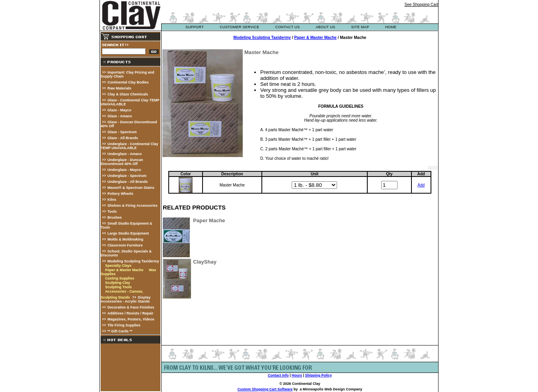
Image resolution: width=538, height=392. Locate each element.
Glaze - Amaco (120, 116)
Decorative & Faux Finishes (131, 307)
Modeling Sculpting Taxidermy (133, 261)
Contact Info (278, 375)
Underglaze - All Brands (128, 182)
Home (391, 27)
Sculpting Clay (118, 283)
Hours (297, 375)
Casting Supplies (120, 278)
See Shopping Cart (421, 5)
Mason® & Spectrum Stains (131, 188)
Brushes (115, 217)
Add (421, 185)
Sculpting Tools (118, 287)
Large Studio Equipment (128, 233)
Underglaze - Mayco (124, 170)
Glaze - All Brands (123, 138)
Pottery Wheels (120, 194)
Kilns (112, 200)
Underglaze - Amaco (125, 154)
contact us (288, 27)
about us (325, 27)
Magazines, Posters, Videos (131, 319)
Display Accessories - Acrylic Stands (126, 299)
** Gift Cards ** (120, 331)
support (195, 27)
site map (360, 27)
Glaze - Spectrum (122, 132)
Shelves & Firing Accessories (133, 206)
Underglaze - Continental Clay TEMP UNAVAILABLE (130, 146)
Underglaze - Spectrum (127, 176)
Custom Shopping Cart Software (265, 389)
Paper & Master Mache (124, 270)
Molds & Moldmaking (125, 239)
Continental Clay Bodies (128, 82)
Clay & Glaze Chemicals (128, 94)
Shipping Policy (319, 375)
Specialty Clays (118, 266)
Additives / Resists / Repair (131, 313)
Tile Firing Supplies (124, 325)
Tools (112, 212)
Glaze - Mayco (119, 110)
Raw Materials (119, 88)
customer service (240, 27)
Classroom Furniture (125, 245)
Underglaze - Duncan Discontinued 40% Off (122, 162)
